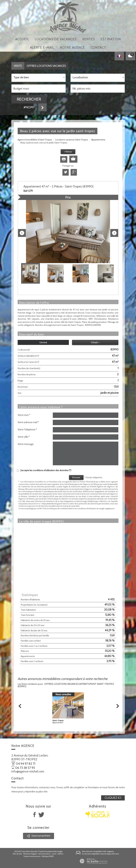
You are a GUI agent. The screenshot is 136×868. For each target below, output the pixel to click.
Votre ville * (24, 435)
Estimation (111, 39)
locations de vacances (56, 39)
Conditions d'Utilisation (87, 507)
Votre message (26, 443)
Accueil (22, 39)
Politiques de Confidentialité (61, 507)
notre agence (72, 47)
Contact (98, 47)
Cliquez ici (113, 796)
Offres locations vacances (46, 65)
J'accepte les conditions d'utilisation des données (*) (46, 469)
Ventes (89, 39)
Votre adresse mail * (28, 421)
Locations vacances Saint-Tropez (72, 138)
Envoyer (76, 476)
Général (43, 341)
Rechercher (29, 98)
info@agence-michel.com (28, 770)
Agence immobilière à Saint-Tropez (35, 138)
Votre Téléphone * (27, 428)
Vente (18, 65)
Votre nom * (24, 414)
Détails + (95, 341)
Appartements (98, 138)
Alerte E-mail (42, 47)
